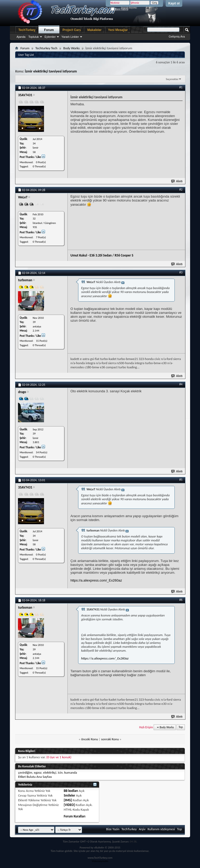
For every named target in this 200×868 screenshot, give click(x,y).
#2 (181, 190)
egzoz (38, 772)
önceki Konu (90, 739)
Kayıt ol (174, 3)
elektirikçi (50, 772)
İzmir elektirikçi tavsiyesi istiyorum (51, 71)
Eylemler (50, 37)
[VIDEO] (69, 805)
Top (181, 727)
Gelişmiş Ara (177, 36)
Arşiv (142, 829)
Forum (49, 30)
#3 (181, 272)
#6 (181, 600)
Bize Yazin (113, 829)
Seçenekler (172, 79)
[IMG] (68, 800)
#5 (181, 480)
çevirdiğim (25, 772)
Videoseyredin (100, 861)
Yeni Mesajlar (118, 30)
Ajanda (21, 37)
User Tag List (26, 55)
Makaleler (94, 30)
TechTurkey (27, 30)
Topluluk (34, 37)
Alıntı (177, 181)
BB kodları (71, 791)
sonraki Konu (110, 739)
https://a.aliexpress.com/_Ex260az (96, 580)
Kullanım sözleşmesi (161, 829)
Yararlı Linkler (70, 37)
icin (60, 772)
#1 (181, 87)
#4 (181, 384)
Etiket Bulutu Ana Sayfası (35, 777)
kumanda (71, 772)
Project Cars (72, 30)
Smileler (70, 795)
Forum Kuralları (75, 816)
